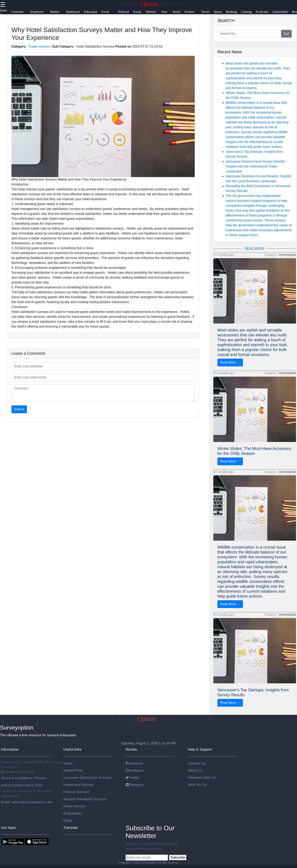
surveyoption (287, 255)
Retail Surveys (75, 806)
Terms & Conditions (17, 778)
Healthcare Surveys (79, 785)
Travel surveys (39, 46)
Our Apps (8, 828)
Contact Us (197, 763)
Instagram (135, 770)
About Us (195, 770)
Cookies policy (22, 785)
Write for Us (197, 785)
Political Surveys (76, 792)
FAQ (39, 785)
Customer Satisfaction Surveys (87, 778)
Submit (19, 409)
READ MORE (255, 249)
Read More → (230, 362)
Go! (286, 34)
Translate (71, 828)
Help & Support (200, 749)
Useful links (72, 749)
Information (10, 749)
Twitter (132, 778)
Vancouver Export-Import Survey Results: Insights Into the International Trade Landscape (256, 166)
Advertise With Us (202, 778)
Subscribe (178, 857)
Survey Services (151, 4)
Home (68, 763)
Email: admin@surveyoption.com (27, 802)
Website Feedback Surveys (85, 799)
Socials (131, 749)
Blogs (68, 820)
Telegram (135, 785)
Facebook (134, 763)
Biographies (73, 813)
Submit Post (73, 770)
